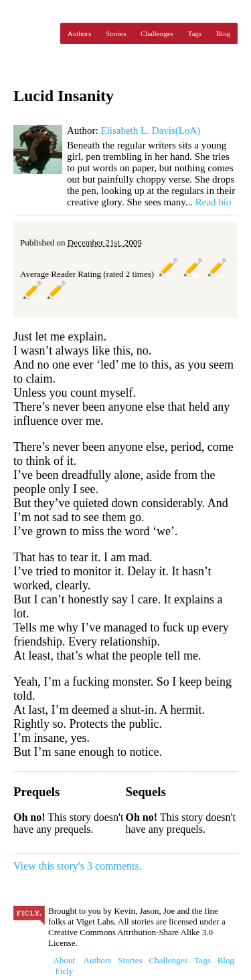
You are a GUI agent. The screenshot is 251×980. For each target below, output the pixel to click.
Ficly (33, 33)
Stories (116, 33)
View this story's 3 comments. (78, 866)
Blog (223, 33)
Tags (195, 33)
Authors (79, 33)
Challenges (157, 33)
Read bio (214, 202)
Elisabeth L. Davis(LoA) (150, 130)
